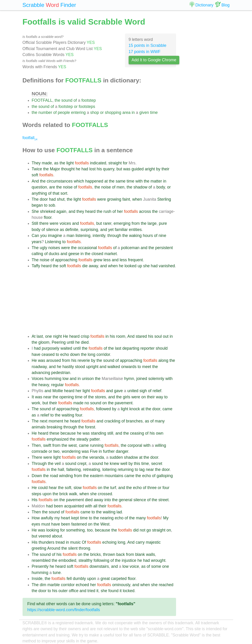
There (37, 457)
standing (99, 433)
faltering (74, 470)
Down (37, 476)
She (35, 211)
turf (113, 488)
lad (119, 512)
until (70, 342)
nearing (107, 518)
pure (163, 223)
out (166, 336)
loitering (110, 470)
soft (35, 175)
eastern (97, 476)
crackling (112, 421)
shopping (113, 112)
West (105, 524)
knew (114, 464)
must (46, 524)
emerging (122, 223)
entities (135, 230)
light (70, 163)
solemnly (156, 379)
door (44, 199)
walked (114, 367)
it (97, 591)
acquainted (74, 506)
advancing (41, 373)
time (154, 112)
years (37, 242)
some (156, 566)
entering (78, 112)
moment (56, 421)
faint (126, 199)
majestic (153, 542)
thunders (46, 542)
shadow (140, 187)
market (111, 254)
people (64, 112)
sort (64, 193)
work (36, 403)
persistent (164, 248)
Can (35, 236)
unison (88, 379)
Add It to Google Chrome (154, 60)
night (57, 336)
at (106, 181)
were (101, 199)
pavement (123, 403)
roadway (39, 367)
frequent (135, 260)
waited (66, 348)
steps (37, 494)
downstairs (99, 566)
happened (94, 181)
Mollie (58, 391)
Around (54, 548)
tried (91, 591)
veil (58, 464)
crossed (105, 494)
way (160, 397)
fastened (79, 524)
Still (35, 223)
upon (47, 494)
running (97, 445)
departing (131, 348)
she (146, 266)
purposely (51, 348)
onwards (129, 367)
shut (61, 199)
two (56, 451)
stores (100, 397)
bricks (96, 554)
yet (111, 230)
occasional (87, 248)
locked (129, 591)
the (57, 100)
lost (92, 169)
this (137, 464)
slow (77, 488)
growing (114, 199)
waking (135, 236)
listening (83, 236)
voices (65, 223)
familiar (121, 230)
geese (74, 254)
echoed (82, 585)
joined (142, 379)
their (165, 169)
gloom (44, 342)
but (119, 169)
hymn (129, 379)
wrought (158, 560)
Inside (37, 579)
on (144, 397)
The (35, 199)
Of (84, 542)
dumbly (80, 579)
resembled (41, 560)
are (52, 187)
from (136, 223)
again (61, 211)
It (33, 397)
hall (61, 470)
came (167, 409)
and (72, 211)
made (47, 163)
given (144, 112)
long (91, 354)
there (44, 223)
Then (36, 445)
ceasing (137, 433)
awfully (47, 518)
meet (147, 367)
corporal (135, 445)
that (56, 193)
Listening (53, 242)
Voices (38, 379)
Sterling (164, 199)
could (43, 488)
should (162, 348)
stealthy (85, 560)
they (80, 211)
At (34, 336)
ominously (121, 585)
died (85, 342)
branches (134, 421)
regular (57, 385)
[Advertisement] (104, 301)
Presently (40, 566)
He (65, 336)
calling (38, 254)
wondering (71, 451)
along (163, 360)
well (124, 464)
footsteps (87, 107)
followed (103, 409)
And (35, 181)
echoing (110, 542)
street (163, 500)
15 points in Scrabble (148, 45)
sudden (116, 457)
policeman (130, 248)
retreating (92, 470)
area (126, 112)
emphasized (58, 439)
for (125, 163)
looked (130, 266)
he (78, 169)
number (45, 112)
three (152, 488)
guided (138, 169)
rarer (107, 223)
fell (69, 579)
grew (98, 260)
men (120, 187)
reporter (148, 348)
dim (43, 585)
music (75, 542)
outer (63, 591)
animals (39, 427)
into (107, 500)
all (96, 506)
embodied (67, 560)
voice (134, 566)
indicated (98, 163)
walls (150, 554)
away (93, 266)
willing (161, 445)
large (152, 223)
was (127, 169)
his (99, 169)
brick (64, 494)
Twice (37, 169)
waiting (68, 415)
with (139, 181)
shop (95, 112)
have (36, 354)
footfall (30, 138)
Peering (59, 342)
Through (39, 464)
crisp (85, 336)
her (120, 211)
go (149, 530)
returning (126, 470)
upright (92, 367)
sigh (143, 391)
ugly (43, 248)
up (140, 266)
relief (157, 391)
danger (122, 451)
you (43, 236)
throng (84, 548)
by (158, 169)
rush (107, 211)
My (166, 518)
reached (166, 585)
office (74, 591)
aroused (54, 360)
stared (141, 336)
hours (148, 236)
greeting (39, 548)
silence (52, 230)
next (44, 421)
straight (115, 163)
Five (94, 451)
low (66, 379)
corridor (103, 354)
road (54, 476)
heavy (44, 385)
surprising (89, 230)
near (47, 397)
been (58, 506)
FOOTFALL (42, 100)
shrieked (48, 211)
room (121, 336)
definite (72, 230)
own (160, 433)
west (72, 445)
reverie (84, 360)
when (137, 199)
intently (99, 236)
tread (60, 542)
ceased (48, 354)
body (161, 187)
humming (53, 379)
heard (90, 211)
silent (73, 548)
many (160, 421)
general (126, 500)
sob (52, 205)
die (85, 266)
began (37, 205)
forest (90, 427)
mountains (114, 476)
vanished (167, 266)
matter (156, 181)
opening (67, 397)
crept (82, 464)
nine (162, 236)
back (120, 554)
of (75, 100)
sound (67, 100)
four (79, 415)
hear (53, 488)
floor (48, 217)
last (40, 336)
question (39, 187)
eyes (36, 524)
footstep (89, 100)
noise (68, 187)
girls (127, 397)
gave (119, 391)
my (57, 518)
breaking (55, 427)
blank (140, 554)
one (48, 336)
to (46, 205)
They (36, 163)
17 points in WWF (145, 52)
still (110, 433)
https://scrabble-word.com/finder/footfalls (64, 610)
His (35, 500)
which (79, 181)
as (56, 163)
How (36, 518)
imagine (55, 236)
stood (80, 367)
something (75, 530)
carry (140, 542)
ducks (54, 254)
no (87, 403)
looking (53, 530)
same (120, 181)
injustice (129, 560)
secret (157, 464)
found (113, 591)
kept (75, 518)
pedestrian (61, 373)
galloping (165, 476)
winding (66, 476)
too (90, 530)
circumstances (60, 181)
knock (135, 409)
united (133, 391)
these (54, 433)
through (114, 236)
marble (54, 585)
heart (66, 518)
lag (142, 470)
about (57, 536)
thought (68, 169)
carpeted (119, 579)
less (107, 260)
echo (65, 354)
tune (57, 573)
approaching (66, 260)
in (133, 112)
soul (158, 336)
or (76, 107)
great (105, 579)
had (85, 169)
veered (45, 536)
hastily (68, 367)
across (145, 211)
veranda (97, 457)
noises (54, 248)
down (75, 354)
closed (97, 254)
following (101, 560)
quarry (109, 169)
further (109, 451)
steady (82, 439)
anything (39, 193)
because (68, 433)
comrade (40, 451)
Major (55, 169)
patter (95, 439)
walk (73, 494)
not (142, 530)
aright (150, 169)
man (70, 236)
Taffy (36, 266)
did (136, 530)
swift (47, 445)
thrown (109, 554)
